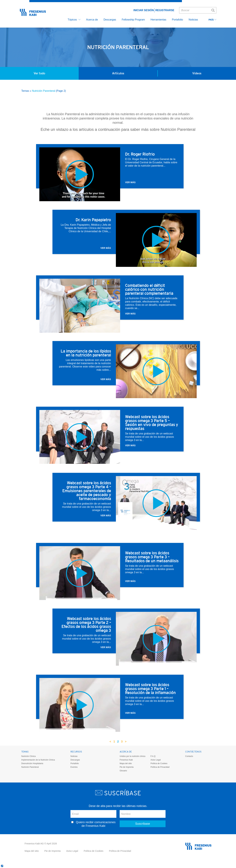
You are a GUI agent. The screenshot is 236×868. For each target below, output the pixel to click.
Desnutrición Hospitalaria (32, 763)
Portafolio (75, 763)
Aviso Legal (156, 760)
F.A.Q (153, 756)
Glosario (123, 771)
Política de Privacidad (160, 767)
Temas (25, 91)
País (212, 20)
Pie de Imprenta (127, 767)
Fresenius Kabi (126, 760)
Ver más (130, 182)
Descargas (75, 760)
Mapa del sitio (126, 763)
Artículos (118, 73)
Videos (197, 73)
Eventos (74, 767)
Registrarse (165, 10)
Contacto (189, 756)
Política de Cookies (159, 763)
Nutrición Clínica (28, 756)
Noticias (74, 756)
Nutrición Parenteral (30, 767)
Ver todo (39, 73)
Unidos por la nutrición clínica (133, 756)
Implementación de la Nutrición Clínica (38, 760)
